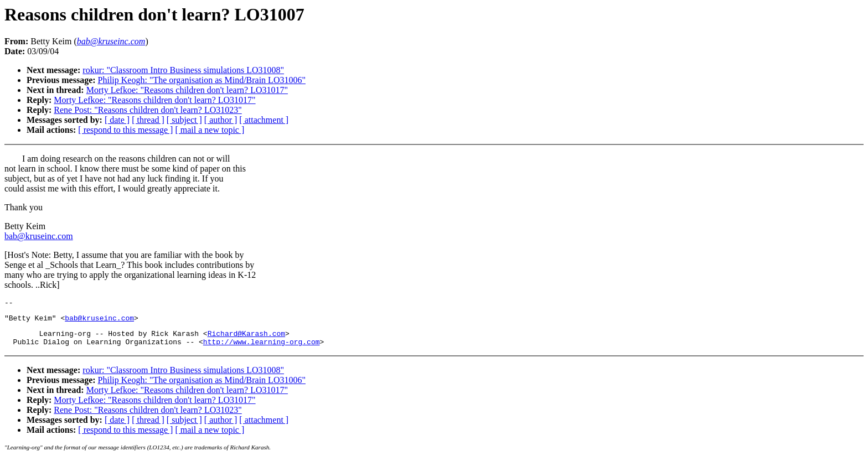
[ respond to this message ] (125, 130)
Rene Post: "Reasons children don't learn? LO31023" (148, 110)
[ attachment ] (264, 120)
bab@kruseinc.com (39, 236)
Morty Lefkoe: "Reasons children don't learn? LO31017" (187, 90)
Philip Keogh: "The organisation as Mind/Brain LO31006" (202, 80)
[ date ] (117, 120)
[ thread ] (148, 120)
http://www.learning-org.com (262, 348)
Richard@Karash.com (246, 338)
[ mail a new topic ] (210, 130)
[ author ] (221, 120)
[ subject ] (184, 120)
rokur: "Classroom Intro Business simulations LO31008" (183, 70)
